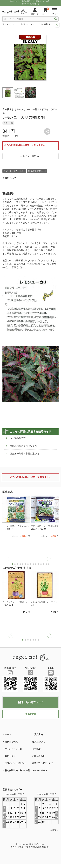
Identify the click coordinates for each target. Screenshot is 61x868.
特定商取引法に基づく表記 (18, 770)
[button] (50, 559)
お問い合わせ (39, 756)
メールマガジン (40, 770)
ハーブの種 (20, 24)
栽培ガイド (10, 756)
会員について (39, 742)
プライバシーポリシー (15, 763)
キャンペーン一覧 (13, 749)
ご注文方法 (37, 735)
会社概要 (36, 749)
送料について (9, 178)
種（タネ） (7, 24)
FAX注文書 (30, 714)
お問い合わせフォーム (31, 702)
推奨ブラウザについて (43, 763)
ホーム (8, 735)
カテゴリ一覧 (11, 742)
